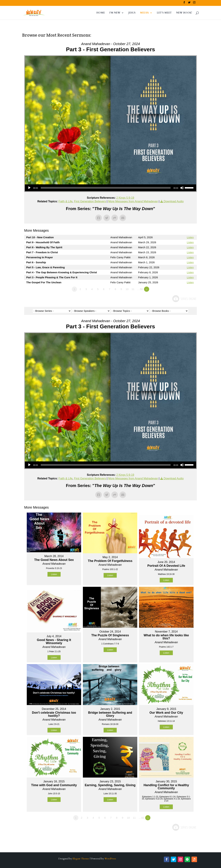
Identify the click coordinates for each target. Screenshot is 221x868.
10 (127, 289)
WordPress (110, 859)
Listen (190, 237)
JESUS (132, 13)
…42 (141, 818)
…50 (140, 289)
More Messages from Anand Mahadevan (133, 201)
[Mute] (182, 188)
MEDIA (144, 13)
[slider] (106, 188)
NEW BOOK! (184, 13)
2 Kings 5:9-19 (125, 198)
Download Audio (174, 201)
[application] (110, 188)
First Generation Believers (90, 201)
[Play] (29, 188)
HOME (101, 13)
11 (133, 289)
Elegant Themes (81, 859)
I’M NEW (115, 13)
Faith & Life (66, 201)
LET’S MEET (164, 13)
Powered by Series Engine (184, 299)
